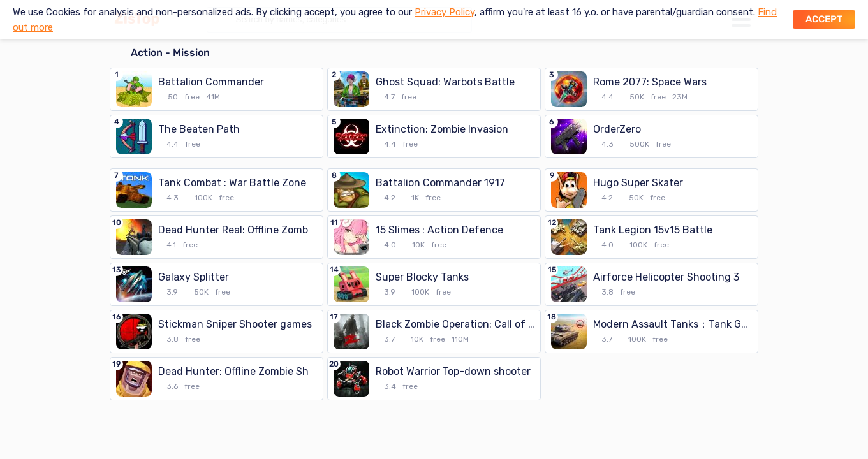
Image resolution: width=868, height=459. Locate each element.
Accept (824, 19)
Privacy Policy (445, 12)
